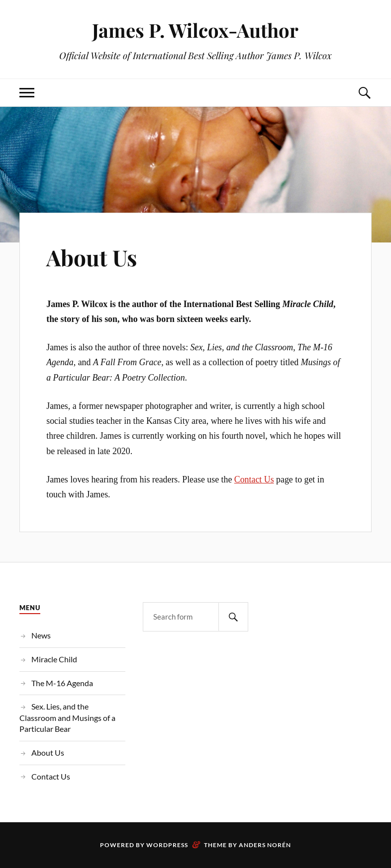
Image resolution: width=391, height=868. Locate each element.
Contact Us (254, 479)
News (41, 635)
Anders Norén (265, 845)
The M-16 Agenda (62, 683)
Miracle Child (54, 659)
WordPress (167, 845)
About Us (92, 257)
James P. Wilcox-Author (195, 30)
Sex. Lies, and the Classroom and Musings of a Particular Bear (67, 717)
